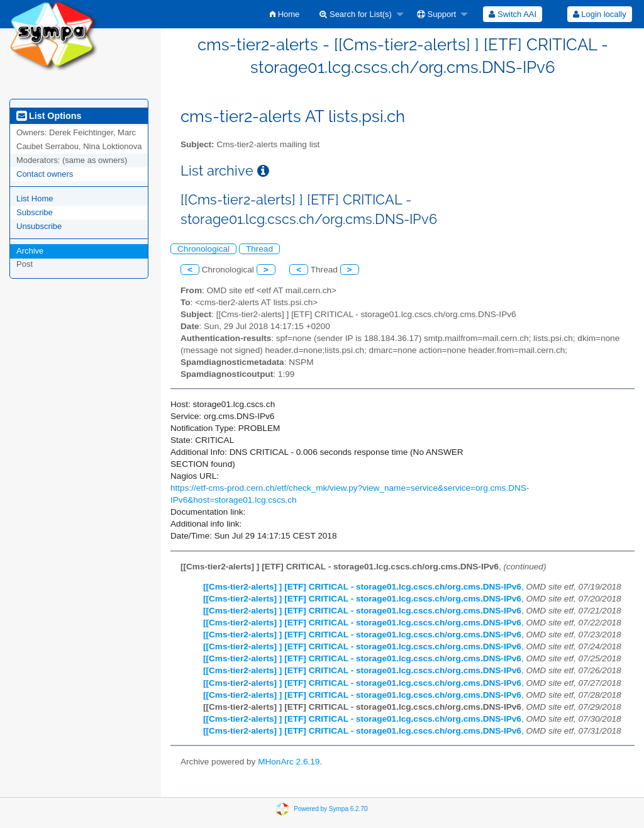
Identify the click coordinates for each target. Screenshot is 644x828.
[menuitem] (285, 14)
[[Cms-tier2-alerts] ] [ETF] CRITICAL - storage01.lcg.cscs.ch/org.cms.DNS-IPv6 (362, 587)
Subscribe (35, 212)
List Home (35, 199)
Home (285, 14)
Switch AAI (513, 14)
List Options (49, 116)
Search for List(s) (356, 14)
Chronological (203, 249)
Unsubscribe (39, 226)
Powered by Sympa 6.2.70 (330, 809)
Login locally (600, 14)
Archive (30, 251)
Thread (259, 249)
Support (436, 14)
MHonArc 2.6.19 (289, 762)
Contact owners (45, 174)
